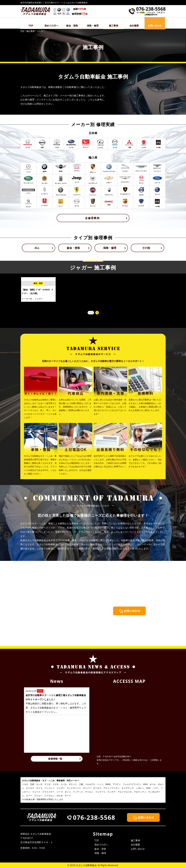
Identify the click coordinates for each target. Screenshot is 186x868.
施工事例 (113, 26)
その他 (146, 248)
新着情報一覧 (55, 759)
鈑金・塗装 (72, 26)
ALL (37, 248)
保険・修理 (93, 26)
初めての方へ (51, 26)
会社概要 (134, 26)
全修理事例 (92, 218)
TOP (31, 26)
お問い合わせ (138, 849)
